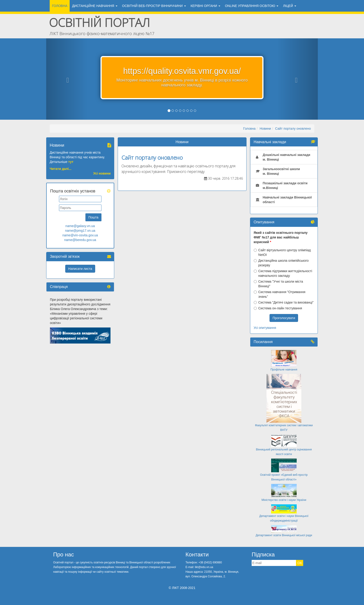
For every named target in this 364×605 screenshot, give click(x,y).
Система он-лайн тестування (278, 308)
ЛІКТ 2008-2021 (184, 588)
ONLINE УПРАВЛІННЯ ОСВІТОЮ (252, 6)
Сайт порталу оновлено (293, 129)
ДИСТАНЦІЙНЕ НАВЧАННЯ (95, 6)
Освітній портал (99, 23)
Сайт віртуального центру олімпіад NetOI (282, 252)
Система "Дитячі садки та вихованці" (284, 302)
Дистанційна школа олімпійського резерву (281, 263)
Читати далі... (61, 169)
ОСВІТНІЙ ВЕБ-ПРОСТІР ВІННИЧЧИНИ (154, 6)
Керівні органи (205, 6)
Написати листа (80, 269)
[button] (67, 79)
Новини (265, 129)
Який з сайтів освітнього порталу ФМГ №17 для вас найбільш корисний (281, 237)
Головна (60, 6)
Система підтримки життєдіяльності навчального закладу (283, 273)
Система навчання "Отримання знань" (280, 294)
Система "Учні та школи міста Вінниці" (278, 284)
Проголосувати (284, 318)
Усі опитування (265, 328)
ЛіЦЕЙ (290, 6)
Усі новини (102, 173)
